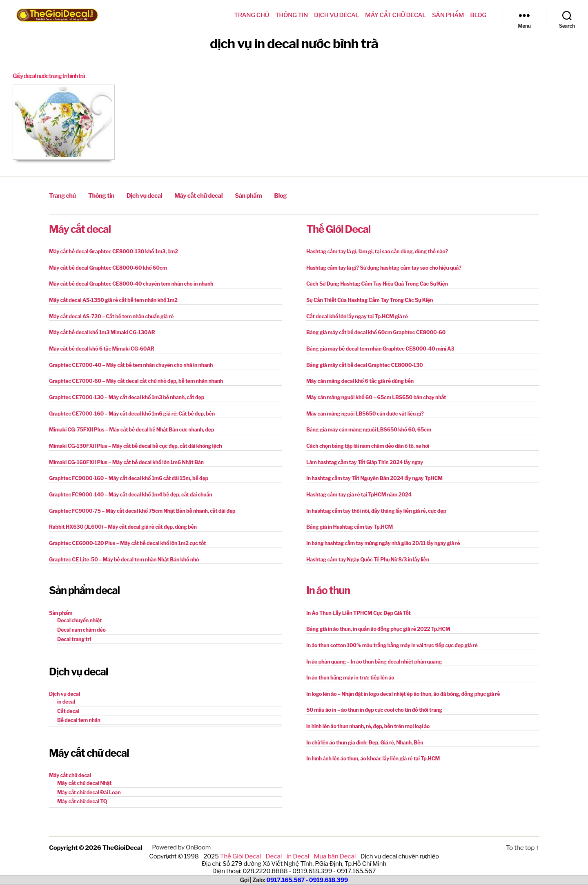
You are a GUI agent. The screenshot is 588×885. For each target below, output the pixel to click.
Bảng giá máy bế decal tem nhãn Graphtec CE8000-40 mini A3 (378, 346)
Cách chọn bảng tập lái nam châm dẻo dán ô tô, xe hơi (365, 441)
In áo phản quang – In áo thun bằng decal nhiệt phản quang (372, 654)
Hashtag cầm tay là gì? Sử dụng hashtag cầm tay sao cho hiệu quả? (381, 266)
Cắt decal (68, 703)
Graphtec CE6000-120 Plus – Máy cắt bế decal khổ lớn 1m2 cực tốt (125, 537)
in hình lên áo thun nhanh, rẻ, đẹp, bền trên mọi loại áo (366, 718)
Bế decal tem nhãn (78, 712)
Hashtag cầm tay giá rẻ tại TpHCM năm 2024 (357, 489)
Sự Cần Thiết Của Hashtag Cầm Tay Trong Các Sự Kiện (367, 298)
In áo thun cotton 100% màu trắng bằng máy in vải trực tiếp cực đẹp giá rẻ (389, 638)
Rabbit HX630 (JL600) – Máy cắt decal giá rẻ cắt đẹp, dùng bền (120, 521)
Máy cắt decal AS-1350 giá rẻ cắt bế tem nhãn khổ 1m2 (111, 298)
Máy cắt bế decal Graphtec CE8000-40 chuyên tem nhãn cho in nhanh (128, 282)
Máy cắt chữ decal (395, 15)
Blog (478, 15)
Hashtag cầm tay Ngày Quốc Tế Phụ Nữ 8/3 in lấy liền (365, 553)
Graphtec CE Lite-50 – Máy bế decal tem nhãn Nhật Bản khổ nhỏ (121, 553)
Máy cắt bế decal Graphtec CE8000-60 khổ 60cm (106, 266)
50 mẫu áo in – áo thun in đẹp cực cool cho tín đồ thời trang (372, 702)
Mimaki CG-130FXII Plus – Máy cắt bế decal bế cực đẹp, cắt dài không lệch (132, 441)
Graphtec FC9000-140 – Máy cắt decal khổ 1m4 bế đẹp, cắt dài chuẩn (128, 489)
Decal (274, 846)
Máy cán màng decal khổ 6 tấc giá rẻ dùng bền (358, 378)
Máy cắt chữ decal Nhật (84, 774)
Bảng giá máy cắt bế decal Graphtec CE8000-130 (362, 362)
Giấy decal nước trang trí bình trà (51, 76)
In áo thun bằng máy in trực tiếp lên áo (349, 670)
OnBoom (197, 838)
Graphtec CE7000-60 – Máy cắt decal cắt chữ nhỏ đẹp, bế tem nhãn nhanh (133, 378)
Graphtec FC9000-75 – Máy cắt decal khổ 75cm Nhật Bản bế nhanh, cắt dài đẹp (139, 505)
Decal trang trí (73, 631)
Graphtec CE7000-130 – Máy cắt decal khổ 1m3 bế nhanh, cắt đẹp (124, 394)
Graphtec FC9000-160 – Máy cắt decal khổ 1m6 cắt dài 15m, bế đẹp (126, 473)
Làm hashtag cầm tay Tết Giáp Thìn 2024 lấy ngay (363, 457)
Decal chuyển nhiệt (79, 613)
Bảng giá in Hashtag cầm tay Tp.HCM (348, 521)
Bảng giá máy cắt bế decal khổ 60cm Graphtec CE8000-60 (373, 330)
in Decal (297, 846)
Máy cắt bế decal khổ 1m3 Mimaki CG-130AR (100, 330)
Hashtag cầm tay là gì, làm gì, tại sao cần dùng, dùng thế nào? (374, 250)
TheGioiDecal (122, 838)
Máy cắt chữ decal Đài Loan (88, 783)
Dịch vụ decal (336, 15)
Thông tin (292, 15)
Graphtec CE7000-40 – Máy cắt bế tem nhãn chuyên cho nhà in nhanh (128, 362)
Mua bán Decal (334, 846)
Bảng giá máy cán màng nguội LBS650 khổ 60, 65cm (366, 426)
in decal (66, 694)
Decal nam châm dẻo (81, 622)
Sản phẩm (448, 15)
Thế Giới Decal (338, 228)
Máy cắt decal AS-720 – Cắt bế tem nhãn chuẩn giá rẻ (109, 314)
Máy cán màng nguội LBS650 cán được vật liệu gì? (363, 410)
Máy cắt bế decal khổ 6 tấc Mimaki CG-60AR (100, 346)
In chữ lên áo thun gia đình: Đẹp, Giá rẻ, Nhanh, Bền (363, 734)
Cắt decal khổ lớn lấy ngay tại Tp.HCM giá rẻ (355, 314)
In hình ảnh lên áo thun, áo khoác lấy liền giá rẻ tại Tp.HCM (371, 750)
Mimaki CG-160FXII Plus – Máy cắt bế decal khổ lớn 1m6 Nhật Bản (124, 457)
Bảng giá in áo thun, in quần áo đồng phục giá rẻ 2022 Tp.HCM (376, 622)
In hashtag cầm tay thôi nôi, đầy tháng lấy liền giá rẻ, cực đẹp (374, 505)
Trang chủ (252, 15)
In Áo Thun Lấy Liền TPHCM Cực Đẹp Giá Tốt (356, 606)
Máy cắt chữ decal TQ (81, 792)
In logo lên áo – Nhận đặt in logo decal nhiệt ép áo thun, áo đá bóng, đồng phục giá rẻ (400, 686)
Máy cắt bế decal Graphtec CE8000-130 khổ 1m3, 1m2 (111, 250)
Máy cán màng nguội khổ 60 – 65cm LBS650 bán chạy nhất (374, 394)
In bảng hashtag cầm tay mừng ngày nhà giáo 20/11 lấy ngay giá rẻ (380, 537)
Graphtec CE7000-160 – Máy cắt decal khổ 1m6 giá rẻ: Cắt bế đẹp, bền (129, 410)
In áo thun (328, 584)
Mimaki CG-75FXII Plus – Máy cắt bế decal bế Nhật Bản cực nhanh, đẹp (129, 426)
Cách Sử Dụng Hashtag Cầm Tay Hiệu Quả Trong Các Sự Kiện (374, 282)
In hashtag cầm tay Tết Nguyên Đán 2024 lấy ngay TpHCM (372, 473)
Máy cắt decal (80, 228)
